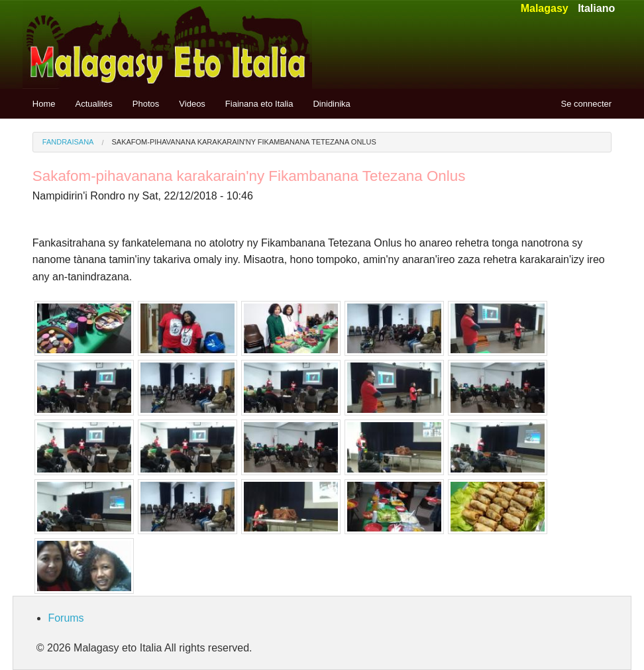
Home (44, 104)
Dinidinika (331, 104)
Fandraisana (68, 142)
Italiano (596, 8)
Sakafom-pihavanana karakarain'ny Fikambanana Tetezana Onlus (244, 142)
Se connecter (587, 104)
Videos (192, 104)
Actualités (93, 104)
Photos (146, 104)
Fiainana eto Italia (259, 104)
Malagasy (545, 8)
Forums (66, 618)
